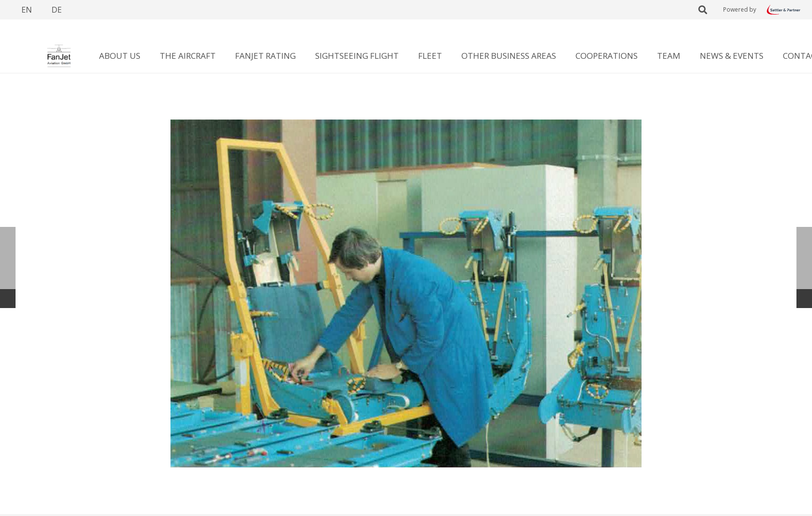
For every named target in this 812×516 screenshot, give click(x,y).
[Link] (784, 10)
